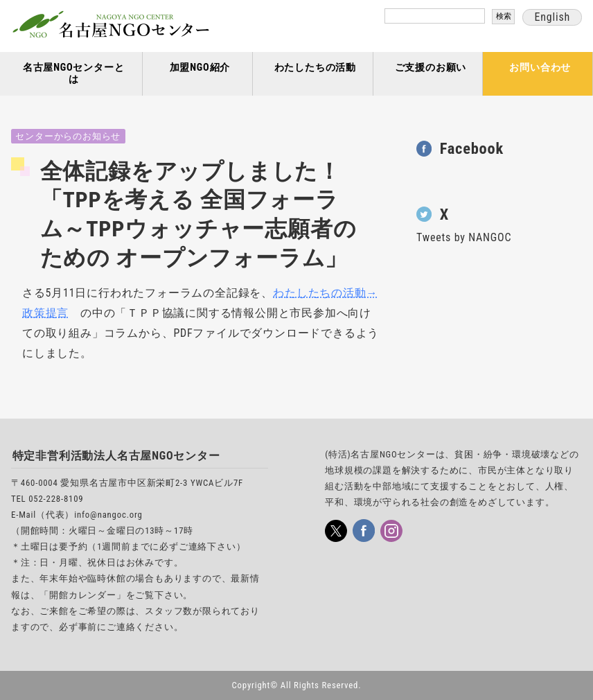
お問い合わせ (540, 68)
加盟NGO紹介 (200, 68)
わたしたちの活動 (315, 68)
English (552, 17)
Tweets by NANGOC (464, 237)
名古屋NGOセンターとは (74, 73)
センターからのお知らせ (68, 136)
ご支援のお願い (431, 68)
